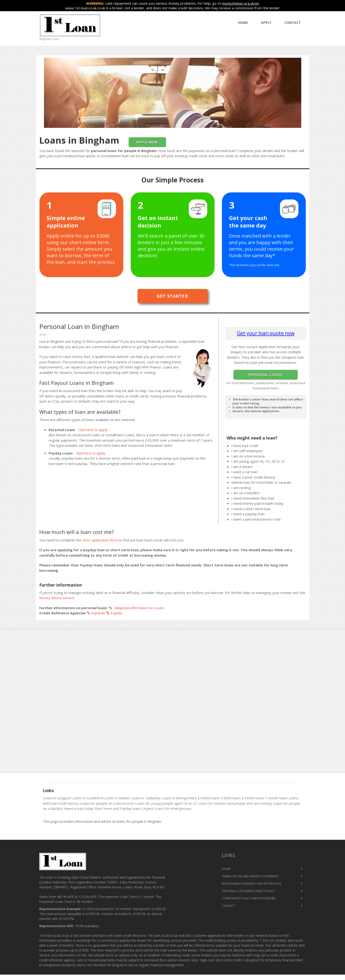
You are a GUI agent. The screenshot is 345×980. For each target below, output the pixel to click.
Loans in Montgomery (179, 798)
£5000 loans (231, 798)
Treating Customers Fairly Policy (248, 891)
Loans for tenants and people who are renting (235, 803)
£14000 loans (253, 798)
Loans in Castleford (88, 798)
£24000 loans (209, 798)
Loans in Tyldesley (146, 798)
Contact (293, 23)
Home (243, 23)
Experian (96, 614)
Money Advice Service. (57, 599)
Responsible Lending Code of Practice (252, 883)
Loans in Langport (57, 798)
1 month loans (276, 798)
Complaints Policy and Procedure (249, 898)
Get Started (172, 297)
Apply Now (147, 143)
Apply (266, 23)
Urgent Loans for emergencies (167, 808)
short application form (100, 541)
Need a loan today (79, 808)
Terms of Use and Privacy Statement (250, 876)
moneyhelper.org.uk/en (241, 3)
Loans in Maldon (117, 798)
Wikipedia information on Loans (136, 609)
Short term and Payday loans (118, 808)
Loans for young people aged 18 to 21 (166, 803)
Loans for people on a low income (107, 803)
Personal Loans (265, 376)
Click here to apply (93, 431)
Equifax (114, 614)
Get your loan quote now (266, 334)
